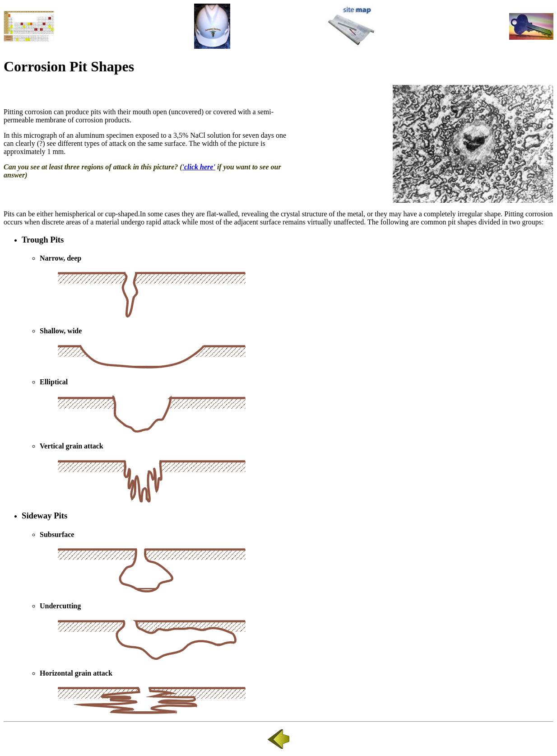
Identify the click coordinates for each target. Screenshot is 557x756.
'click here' (199, 167)
